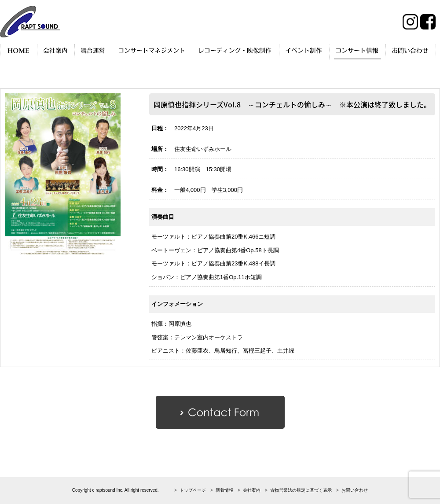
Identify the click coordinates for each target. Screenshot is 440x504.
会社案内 (252, 490)
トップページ (193, 490)
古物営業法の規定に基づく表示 (301, 490)
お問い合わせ (355, 490)
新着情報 (224, 490)
